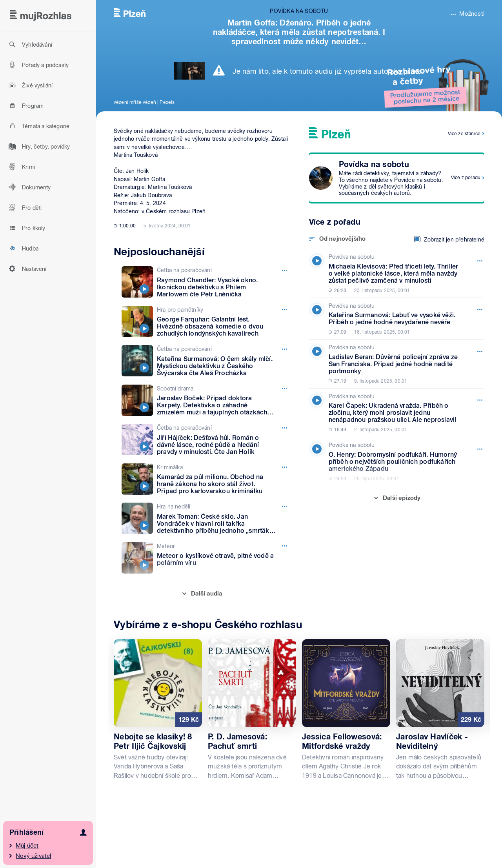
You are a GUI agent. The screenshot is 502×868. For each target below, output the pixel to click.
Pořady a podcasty (37, 65)
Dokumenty (29, 187)
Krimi (21, 167)
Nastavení (26, 269)
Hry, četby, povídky (38, 146)
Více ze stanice (464, 134)
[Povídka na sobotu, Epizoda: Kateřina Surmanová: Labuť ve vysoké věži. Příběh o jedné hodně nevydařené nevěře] (395, 319)
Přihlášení (26, 832)
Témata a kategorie (38, 126)
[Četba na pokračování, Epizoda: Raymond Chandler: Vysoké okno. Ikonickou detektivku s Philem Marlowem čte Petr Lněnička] (206, 282)
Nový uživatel (34, 856)
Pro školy (26, 228)
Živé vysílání (29, 85)
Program (25, 105)
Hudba (22, 248)
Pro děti (24, 207)
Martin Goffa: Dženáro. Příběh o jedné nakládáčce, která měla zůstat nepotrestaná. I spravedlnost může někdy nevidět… (299, 32)
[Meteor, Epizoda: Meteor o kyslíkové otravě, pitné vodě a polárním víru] (206, 558)
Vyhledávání (29, 44)
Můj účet (27, 846)
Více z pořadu (466, 178)
